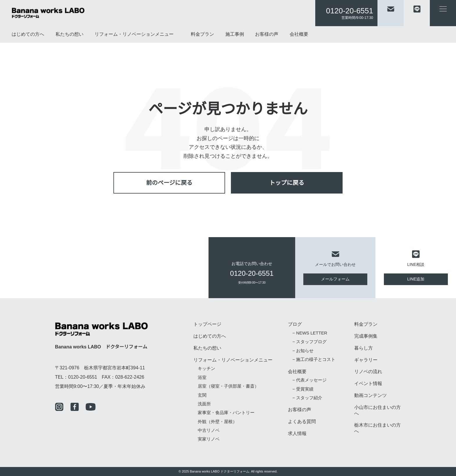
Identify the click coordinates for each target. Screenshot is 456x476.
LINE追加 (416, 279)
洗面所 (204, 404)
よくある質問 (302, 422)
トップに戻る (287, 183)
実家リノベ (209, 439)
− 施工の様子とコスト (313, 360)
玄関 (202, 395)
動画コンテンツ (370, 396)
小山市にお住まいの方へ (377, 410)
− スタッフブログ (309, 342)
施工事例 (235, 34)
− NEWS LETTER (308, 333)
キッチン (206, 369)
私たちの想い (70, 34)
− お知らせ (303, 351)
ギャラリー (366, 360)
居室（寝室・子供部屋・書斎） (228, 386)
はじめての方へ (28, 34)
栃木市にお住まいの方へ (377, 428)
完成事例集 (366, 336)
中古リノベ (209, 431)
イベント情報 (368, 384)
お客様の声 (267, 34)
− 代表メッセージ (309, 380)
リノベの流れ (368, 372)
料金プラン (202, 34)
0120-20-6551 (349, 11)
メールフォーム (335, 279)
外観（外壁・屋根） (217, 422)
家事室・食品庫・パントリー (226, 413)
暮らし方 (364, 348)
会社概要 (299, 34)
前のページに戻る (169, 183)
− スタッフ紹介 (307, 398)
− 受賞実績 (303, 389)
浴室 (202, 378)
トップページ (207, 324)
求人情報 (297, 434)
